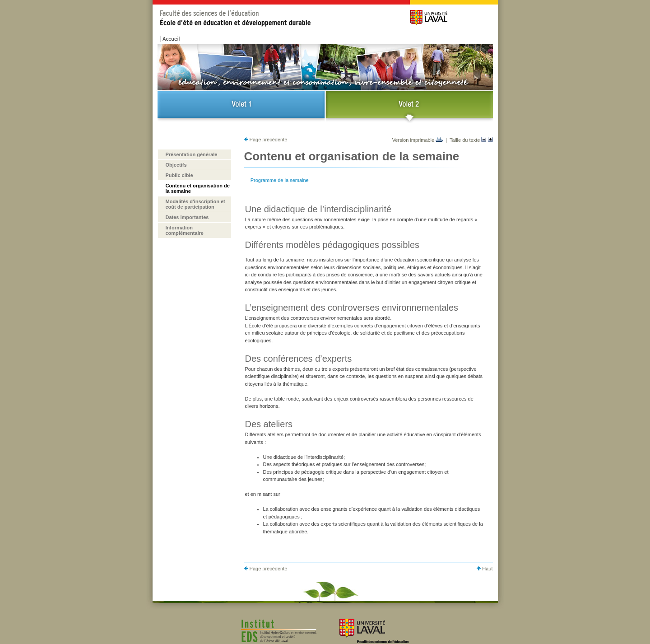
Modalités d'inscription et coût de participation (195, 204)
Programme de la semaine (280, 180)
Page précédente (266, 140)
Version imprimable (418, 140)
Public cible (179, 175)
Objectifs (176, 165)
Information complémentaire (185, 230)
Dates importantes (187, 217)
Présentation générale (192, 154)
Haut (485, 569)
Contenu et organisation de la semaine (198, 188)
